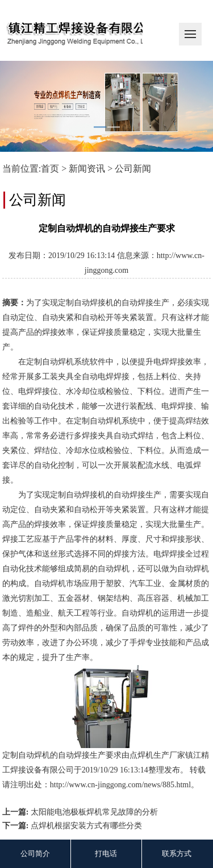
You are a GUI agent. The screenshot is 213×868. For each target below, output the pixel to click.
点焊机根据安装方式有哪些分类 (86, 826)
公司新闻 (133, 169)
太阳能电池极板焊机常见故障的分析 (94, 812)
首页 (50, 169)
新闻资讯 (87, 169)
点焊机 (141, 755)
